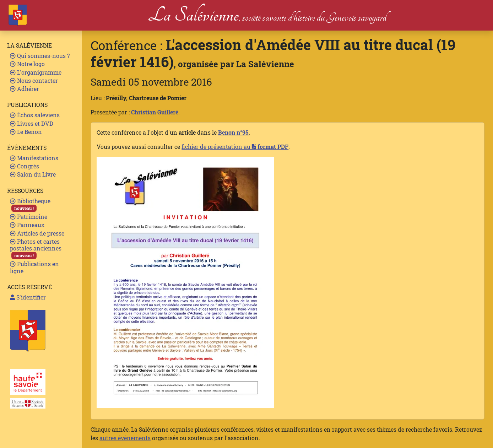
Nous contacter (34, 80)
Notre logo (27, 64)
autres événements (125, 438)
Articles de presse (37, 233)
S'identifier (28, 297)
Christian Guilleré (155, 112)
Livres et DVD (32, 123)
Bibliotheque (30, 204)
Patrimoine (29, 217)
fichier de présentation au (235, 147)
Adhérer (25, 89)
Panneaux (27, 225)
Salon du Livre (33, 174)
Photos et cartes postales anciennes (36, 249)
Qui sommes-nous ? (40, 56)
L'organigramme (36, 72)
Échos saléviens (35, 115)
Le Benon (26, 132)
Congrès (25, 166)
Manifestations (34, 158)
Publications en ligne (34, 267)
